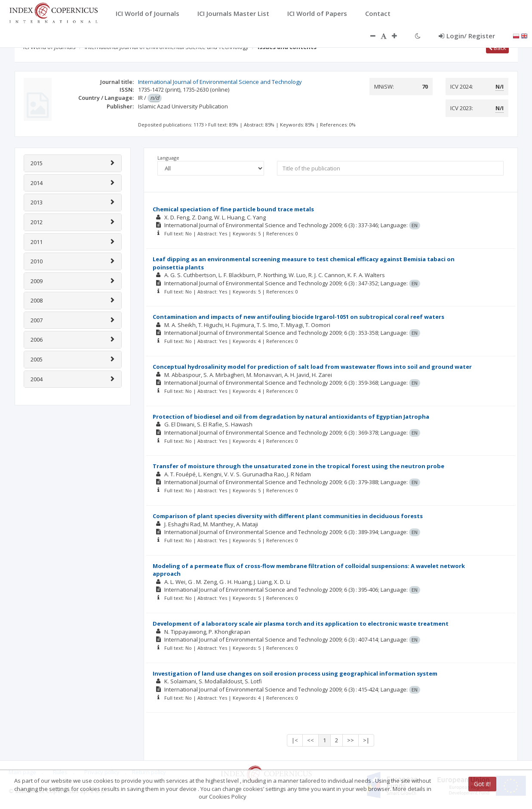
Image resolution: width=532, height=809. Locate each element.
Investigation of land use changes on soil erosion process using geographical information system (295, 673)
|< (295, 740)
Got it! (482, 784)
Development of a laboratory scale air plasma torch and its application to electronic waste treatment (301, 624)
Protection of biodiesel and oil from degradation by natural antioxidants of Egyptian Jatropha (291, 417)
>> (351, 740)
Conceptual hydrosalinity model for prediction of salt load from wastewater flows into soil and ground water (312, 367)
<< (311, 740)
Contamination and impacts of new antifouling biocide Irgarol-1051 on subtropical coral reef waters (298, 317)
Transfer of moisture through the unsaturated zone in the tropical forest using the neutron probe (298, 466)
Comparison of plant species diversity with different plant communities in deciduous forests (288, 516)
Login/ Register (467, 36)
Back (497, 48)
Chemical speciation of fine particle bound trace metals (233, 209)
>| (366, 740)
